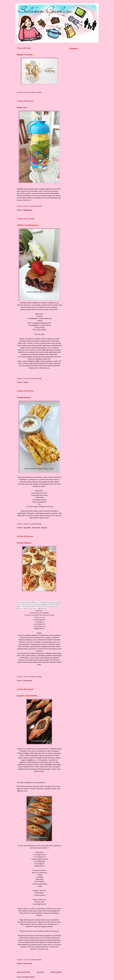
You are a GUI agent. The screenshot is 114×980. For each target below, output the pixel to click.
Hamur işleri (28, 681)
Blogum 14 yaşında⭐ (26, 55)
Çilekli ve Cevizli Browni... (28, 225)
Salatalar (44, 528)
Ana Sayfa (40, 972)
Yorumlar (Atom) (28, 977)
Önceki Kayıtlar (56, 972)
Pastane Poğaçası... (25, 543)
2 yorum (38, 92)
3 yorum (38, 960)
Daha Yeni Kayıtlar (24, 972)
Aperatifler (27, 528)
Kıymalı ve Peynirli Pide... (28, 696)
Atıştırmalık (36, 528)
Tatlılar (26, 382)
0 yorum (38, 206)
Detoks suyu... (23, 107)
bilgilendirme (28, 210)
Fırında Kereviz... (24, 397)
